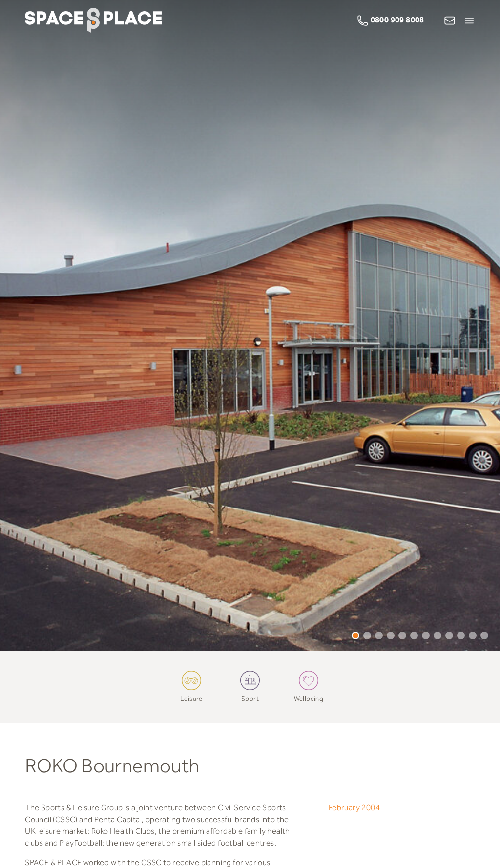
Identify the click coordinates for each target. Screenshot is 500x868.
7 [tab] (426, 635)
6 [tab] (414, 635)
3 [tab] (379, 635)
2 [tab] (367, 635)
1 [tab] (355, 635)
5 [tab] (402, 635)
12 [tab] (484, 635)
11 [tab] (473, 635)
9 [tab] (449, 635)
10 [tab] (461, 635)
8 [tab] (437, 635)
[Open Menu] (469, 21)
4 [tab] (391, 635)
